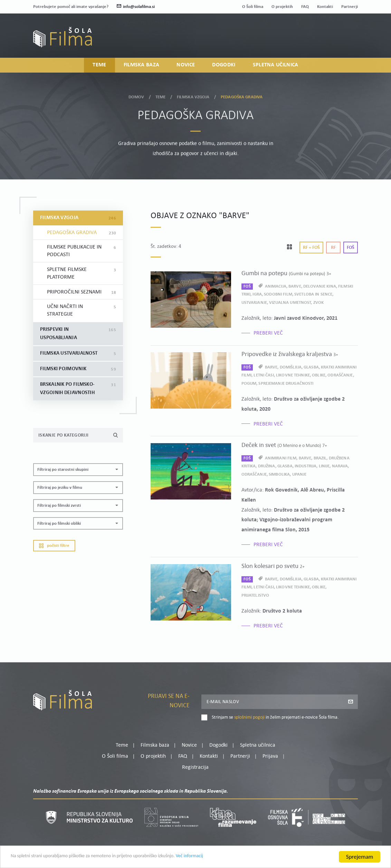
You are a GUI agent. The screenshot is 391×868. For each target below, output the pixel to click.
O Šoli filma (253, 7)
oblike (319, 375)
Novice (186, 65)
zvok (319, 303)
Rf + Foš (311, 248)
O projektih (282, 7)
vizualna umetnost (290, 303)
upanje (299, 474)
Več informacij (232, 857)
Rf (333, 248)
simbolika (279, 474)
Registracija (346, 42)
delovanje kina (320, 286)
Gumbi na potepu (286, 274)
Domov (136, 96)
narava (340, 466)
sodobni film (278, 294)
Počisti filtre (54, 546)
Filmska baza (142, 65)
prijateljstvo (255, 595)
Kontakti (325, 7)
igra (257, 294)
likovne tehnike (293, 375)
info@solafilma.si (136, 7)
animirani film (281, 458)
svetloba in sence (313, 294)
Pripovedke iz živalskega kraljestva (290, 354)
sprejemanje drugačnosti (286, 384)
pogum (249, 384)
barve (295, 286)
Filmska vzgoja (193, 96)
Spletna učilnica (276, 65)
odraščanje (340, 375)
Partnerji (350, 7)
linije (324, 466)
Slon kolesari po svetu (273, 566)
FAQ (305, 7)
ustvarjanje (254, 303)
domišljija (291, 367)
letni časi (264, 375)
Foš (351, 248)
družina (267, 466)
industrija (306, 466)
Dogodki (224, 65)
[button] (78, 470)
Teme (99, 65)
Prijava (315, 42)
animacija (276, 286)
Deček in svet (284, 445)
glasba (311, 367)
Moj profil (322, 34)
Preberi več (268, 333)
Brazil (320, 458)
